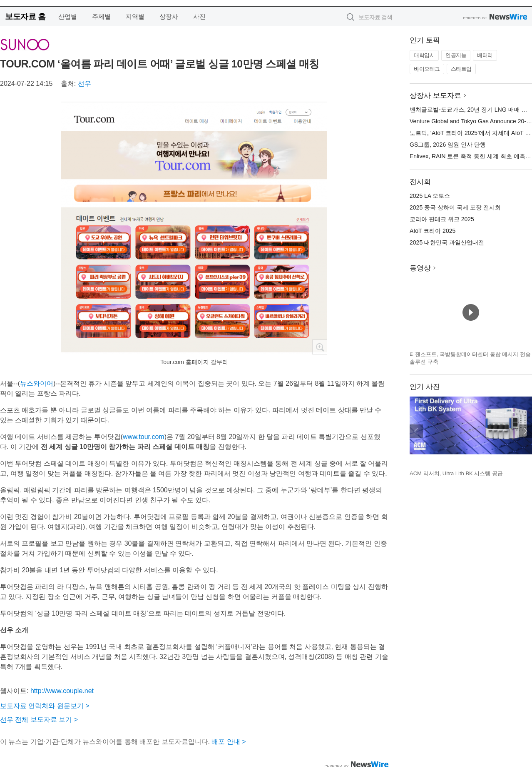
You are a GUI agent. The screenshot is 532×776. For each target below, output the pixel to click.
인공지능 (456, 55)
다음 (525, 431)
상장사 (169, 16)
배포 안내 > (229, 742)
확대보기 (320, 347)
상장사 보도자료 (435, 96)
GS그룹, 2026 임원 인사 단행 (448, 145)
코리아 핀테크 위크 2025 (442, 219)
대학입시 (424, 55)
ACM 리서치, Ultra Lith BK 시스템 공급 (456, 473)
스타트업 (461, 69)
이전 (416, 431)
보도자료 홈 (25, 16)
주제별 (101, 16)
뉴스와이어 (37, 383)
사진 (199, 16)
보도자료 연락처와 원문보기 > (45, 706)
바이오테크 (427, 69)
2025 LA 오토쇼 (430, 196)
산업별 (68, 16)
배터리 (485, 55)
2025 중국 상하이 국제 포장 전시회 (455, 207)
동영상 (420, 268)
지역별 (135, 16)
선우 (85, 84)
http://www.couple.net (62, 691)
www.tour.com (144, 437)
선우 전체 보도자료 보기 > (39, 720)
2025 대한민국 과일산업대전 (447, 242)
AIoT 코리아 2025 (433, 231)
